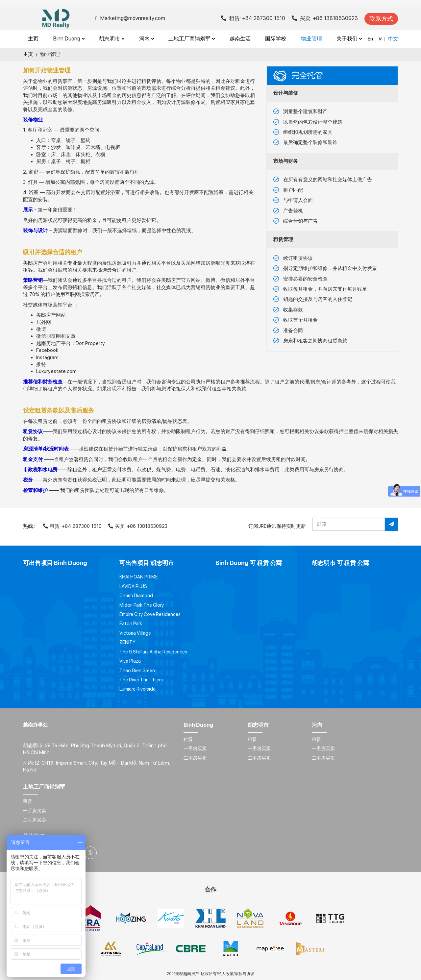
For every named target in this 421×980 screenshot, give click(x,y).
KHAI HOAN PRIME (139, 577)
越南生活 (240, 39)
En (370, 39)
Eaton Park (131, 624)
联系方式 (381, 19)
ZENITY (127, 642)
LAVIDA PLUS (133, 586)
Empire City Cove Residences (150, 614)
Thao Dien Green (137, 671)
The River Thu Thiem (141, 680)
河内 (147, 39)
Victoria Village (135, 633)
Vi (381, 39)
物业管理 (311, 39)
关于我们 (349, 39)
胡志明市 (112, 39)
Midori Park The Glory (142, 605)
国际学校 (276, 39)
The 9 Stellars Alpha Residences (153, 652)
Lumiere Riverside (137, 689)
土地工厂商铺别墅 (192, 39)
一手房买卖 (195, 748)
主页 (33, 39)
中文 (393, 39)
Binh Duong (69, 39)
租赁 (188, 739)
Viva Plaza (130, 661)
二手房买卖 (195, 758)
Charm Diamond (136, 596)
